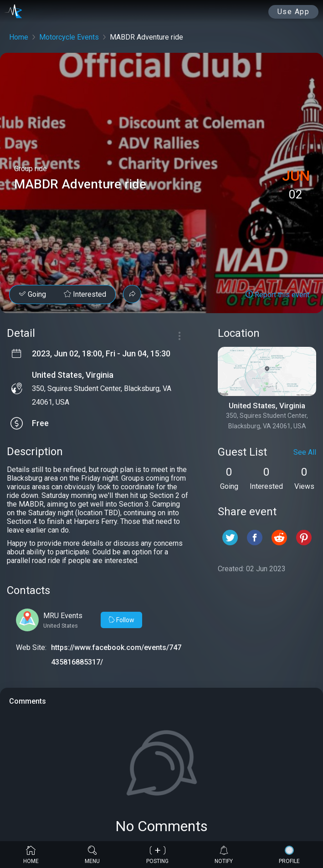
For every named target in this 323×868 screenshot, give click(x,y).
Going (32, 294)
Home (19, 37)
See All (305, 452)
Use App (294, 12)
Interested (85, 294)
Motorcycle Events (69, 37)
